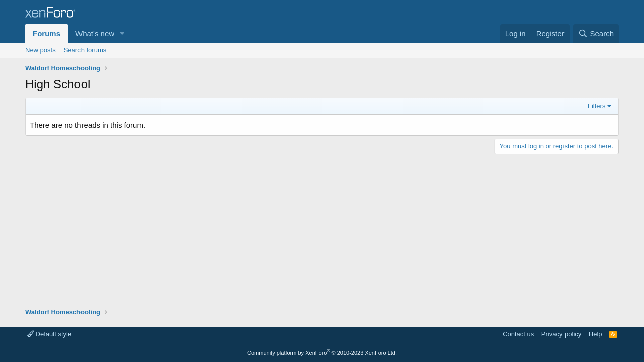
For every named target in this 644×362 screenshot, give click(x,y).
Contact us (518, 334)
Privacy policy (561, 334)
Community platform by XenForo (322, 353)
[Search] (596, 33)
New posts (41, 50)
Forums (47, 33)
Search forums (85, 50)
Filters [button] (596, 106)
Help (595, 334)
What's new (95, 33)
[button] (122, 33)
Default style (49, 334)
